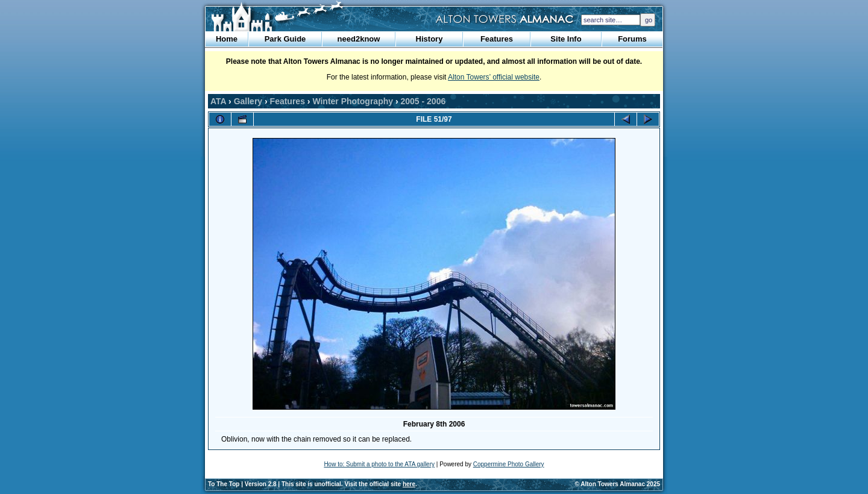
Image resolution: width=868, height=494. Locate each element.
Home (227, 39)
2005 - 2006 (423, 101)
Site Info (566, 39)
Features (497, 39)
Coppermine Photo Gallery (509, 464)
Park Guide (285, 39)
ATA (218, 101)
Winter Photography (353, 101)
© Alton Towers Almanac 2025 (618, 484)
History (429, 39)
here (409, 484)
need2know (359, 39)
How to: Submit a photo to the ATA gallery (379, 464)
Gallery (248, 101)
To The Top (224, 484)
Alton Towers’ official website (494, 77)
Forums (632, 39)
